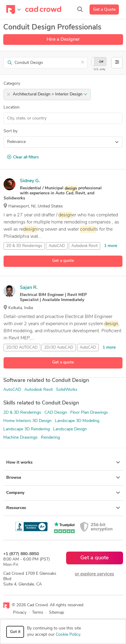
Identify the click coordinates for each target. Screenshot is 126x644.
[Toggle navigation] (13, 10)
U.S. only (99, 69)
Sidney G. (30, 181)
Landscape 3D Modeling (77, 421)
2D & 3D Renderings (22, 413)
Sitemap (56, 613)
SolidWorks (67, 390)
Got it (15, 632)
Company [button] (63, 493)
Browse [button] (63, 478)
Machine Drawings (20, 438)
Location (12, 107)
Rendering (50, 438)
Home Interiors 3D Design (27, 421)
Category (12, 84)
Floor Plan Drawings (89, 413)
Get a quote (63, 261)
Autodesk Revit (84, 246)
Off (101, 62)
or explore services (94, 574)
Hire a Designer (63, 40)
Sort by (11, 131)
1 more (111, 246)
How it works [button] (63, 462)
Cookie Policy (68, 635)
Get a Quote (104, 10)
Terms (38, 613)
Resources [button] (63, 508)
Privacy (20, 613)
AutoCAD (57, 246)
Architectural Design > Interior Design (50, 94)
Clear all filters (23, 157)
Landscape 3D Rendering (27, 429)
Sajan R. (29, 288)
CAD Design (56, 413)
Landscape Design (70, 429)
